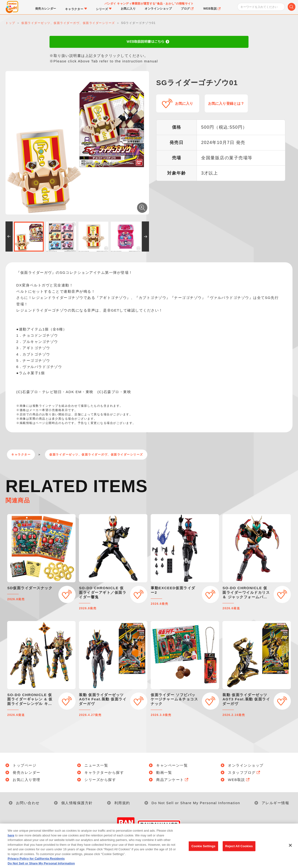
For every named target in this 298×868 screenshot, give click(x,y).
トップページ (25, 765)
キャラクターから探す (104, 772)
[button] (9, 236)
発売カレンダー (27, 772)
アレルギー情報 (276, 803)
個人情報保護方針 (77, 803)
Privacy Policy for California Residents (36, 865)
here (11, 842)
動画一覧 (164, 772)
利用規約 (122, 803)
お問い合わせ (28, 803)
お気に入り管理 (27, 780)
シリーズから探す (100, 780)
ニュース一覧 (96, 765)
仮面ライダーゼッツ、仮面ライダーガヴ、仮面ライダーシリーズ (96, 455)
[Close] (290, 852)
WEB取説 (239, 780)
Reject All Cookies (239, 853)
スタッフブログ (244, 772)
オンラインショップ (246, 765)
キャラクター (21, 455)
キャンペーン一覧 (172, 765)
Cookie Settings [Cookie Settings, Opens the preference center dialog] (204, 853)
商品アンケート (173, 780)
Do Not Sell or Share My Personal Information (196, 803)
